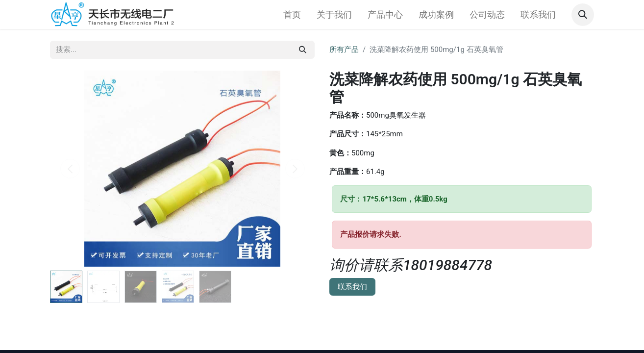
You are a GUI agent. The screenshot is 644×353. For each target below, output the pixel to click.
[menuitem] (292, 14)
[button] (583, 15)
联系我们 (352, 287)
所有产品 (344, 50)
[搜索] (303, 50)
